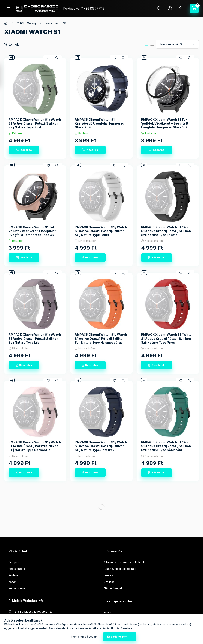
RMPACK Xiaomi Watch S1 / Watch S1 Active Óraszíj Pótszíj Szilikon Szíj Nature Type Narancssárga (101, 338)
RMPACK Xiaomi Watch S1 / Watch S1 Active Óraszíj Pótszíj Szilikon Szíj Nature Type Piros (167, 338)
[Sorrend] (177, 44)
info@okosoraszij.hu (27, 625)
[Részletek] (90, 258)
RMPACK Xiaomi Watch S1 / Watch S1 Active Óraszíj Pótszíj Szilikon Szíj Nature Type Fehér (101, 231)
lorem (107, 612)
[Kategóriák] (8, 9)
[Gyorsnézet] (57, 58)
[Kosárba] (24, 150)
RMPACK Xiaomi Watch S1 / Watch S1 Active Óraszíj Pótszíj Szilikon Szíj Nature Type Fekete (167, 231)
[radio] (152, 44)
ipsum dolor (111, 619)
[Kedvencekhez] (48, 58)
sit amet (109, 625)
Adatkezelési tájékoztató (120, 569)
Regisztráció (17, 569)
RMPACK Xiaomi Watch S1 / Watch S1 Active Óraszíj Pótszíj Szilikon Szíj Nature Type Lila (35, 338)
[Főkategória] (6, 23)
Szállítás (109, 582)
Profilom (14, 575)
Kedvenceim (17, 588)
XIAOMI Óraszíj (26, 23)
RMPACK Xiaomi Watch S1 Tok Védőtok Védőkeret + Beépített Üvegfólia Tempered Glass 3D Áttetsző (165, 125)
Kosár (12, 582)
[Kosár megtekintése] (194, 9)
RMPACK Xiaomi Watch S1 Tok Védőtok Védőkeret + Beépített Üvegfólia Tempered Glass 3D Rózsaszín (32, 233)
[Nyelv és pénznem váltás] (170, 9)
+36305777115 (94, 8)
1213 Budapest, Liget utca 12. (33, 611)
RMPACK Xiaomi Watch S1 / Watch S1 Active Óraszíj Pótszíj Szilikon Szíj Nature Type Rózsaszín (35, 446)
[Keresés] (159, 9)
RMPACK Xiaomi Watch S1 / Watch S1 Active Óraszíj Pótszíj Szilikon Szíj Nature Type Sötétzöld (167, 446)
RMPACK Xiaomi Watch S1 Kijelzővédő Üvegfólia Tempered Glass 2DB (99, 123)
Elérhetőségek (113, 588)
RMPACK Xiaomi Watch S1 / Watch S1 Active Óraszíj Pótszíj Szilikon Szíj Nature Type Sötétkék (101, 446)
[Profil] (181, 9)
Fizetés (108, 575)
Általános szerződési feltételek (124, 562)
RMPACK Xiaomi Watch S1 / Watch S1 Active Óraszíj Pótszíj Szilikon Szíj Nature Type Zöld (35, 123)
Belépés (14, 562)
